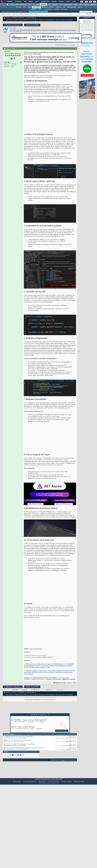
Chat (37, 2)
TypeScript (58, 7)
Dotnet (14, 18)
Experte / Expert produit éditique (23, 715)
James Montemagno (36, 637)
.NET (24, 7)
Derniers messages (6, 14)
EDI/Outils (21, 18)
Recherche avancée (91, 14)
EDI (61, 5)
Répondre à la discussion (13, 25)
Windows (44, 7)
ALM (38, 5)
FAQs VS (25, 678)
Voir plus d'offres (62, 719)
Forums (10, 2)
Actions (15, 14)
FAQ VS (40, 9)
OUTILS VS (64, 9)
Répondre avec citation (60, 671)
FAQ (25, 2)
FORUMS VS (33, 9)
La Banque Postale (22, 717)
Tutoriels (18, 2)
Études (61, 2)
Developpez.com (64, 749)
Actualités (15, 678)
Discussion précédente (33, 688)
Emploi (54, 2)
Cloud (30, 5)
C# (64, 7)
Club (74, 2)
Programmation (68, 5)
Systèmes (93, 5)
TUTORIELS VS (48, 9)
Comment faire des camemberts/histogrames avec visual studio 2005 (24, 737)
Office (81, 5)
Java (49, 5)
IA (34, 5)
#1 (75, 48)
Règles (36, 14)
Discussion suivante (48, 688)
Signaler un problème (32, 25)
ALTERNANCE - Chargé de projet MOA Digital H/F (29, 708)
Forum (8, 18)
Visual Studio (36, 7)
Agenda (26, 14)
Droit (68, 2)
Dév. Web (55, 5)
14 (71, 671)
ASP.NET (51, 7)
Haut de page (72, 749)
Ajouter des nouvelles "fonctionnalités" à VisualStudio (20, 733)
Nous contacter (55, 749)
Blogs (31, 2)
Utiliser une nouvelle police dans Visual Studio (17, 729)
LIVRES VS (57, 9)
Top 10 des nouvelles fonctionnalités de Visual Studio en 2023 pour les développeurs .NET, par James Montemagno (43, 30)
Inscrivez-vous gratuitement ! (38, 12)
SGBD (76, 5)
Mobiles (87, 5)
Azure (80, 7)
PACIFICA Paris (20, 710)
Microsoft (43, 5)
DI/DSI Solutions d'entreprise (18, 5)
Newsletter (45, 2)
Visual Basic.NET (71, 7)
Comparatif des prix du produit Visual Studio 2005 (19, 725)
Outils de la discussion (61, 45)
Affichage (72, 45)
